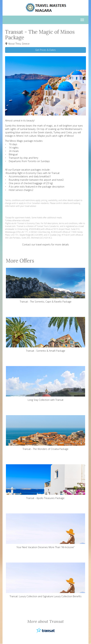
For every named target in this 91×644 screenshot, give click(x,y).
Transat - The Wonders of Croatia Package (45, 433)
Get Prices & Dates (45, 50)
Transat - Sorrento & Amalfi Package (45, 335)
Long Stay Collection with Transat (45, 384)
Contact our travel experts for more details (45, 245)
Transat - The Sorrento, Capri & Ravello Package (45, 285)
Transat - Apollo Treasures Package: (45, 482)
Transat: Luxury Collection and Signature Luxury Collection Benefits (45, 580)
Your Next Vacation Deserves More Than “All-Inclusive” (45, 531)
